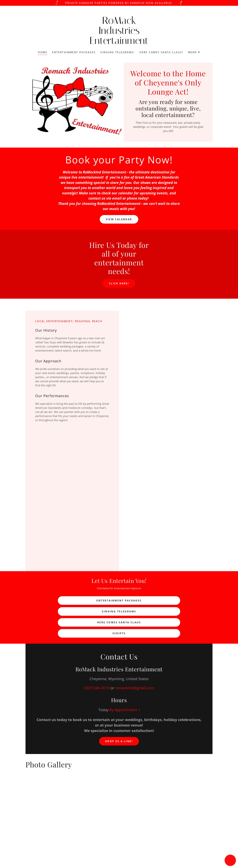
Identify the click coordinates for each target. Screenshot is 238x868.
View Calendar (119, 219)
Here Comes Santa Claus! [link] (161, 52)
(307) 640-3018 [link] (97, 688)
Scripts (119, 633)
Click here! (119, 283)
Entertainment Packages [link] (74, 52)
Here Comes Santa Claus (119, 622)
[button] (194, 52)
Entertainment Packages (119, 601)
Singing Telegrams (119, 611)
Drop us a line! (119, 741)
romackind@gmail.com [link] (134, 688)
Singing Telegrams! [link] (118, 52)
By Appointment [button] (123, 710)
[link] (119, 43)
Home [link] (43, 52)
